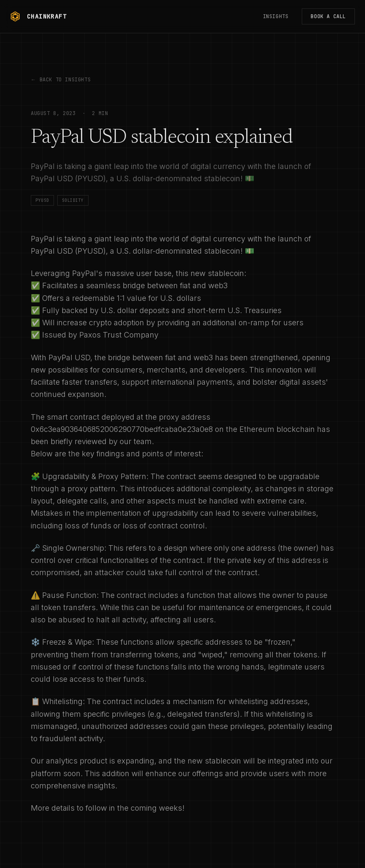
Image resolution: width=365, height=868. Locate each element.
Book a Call (328, 16)
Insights (276, 16)
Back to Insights (61, 80)
